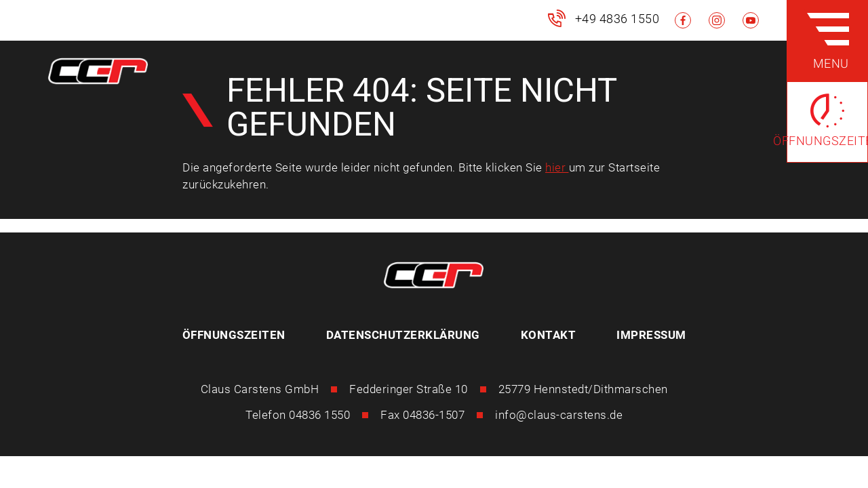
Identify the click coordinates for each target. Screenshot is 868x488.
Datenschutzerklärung (403, 335)
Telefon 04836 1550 (298, 415)
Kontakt (549, 335)
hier (557, 167)
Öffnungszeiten (234, 335)
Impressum (651, 335)
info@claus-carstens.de (559, 415)
